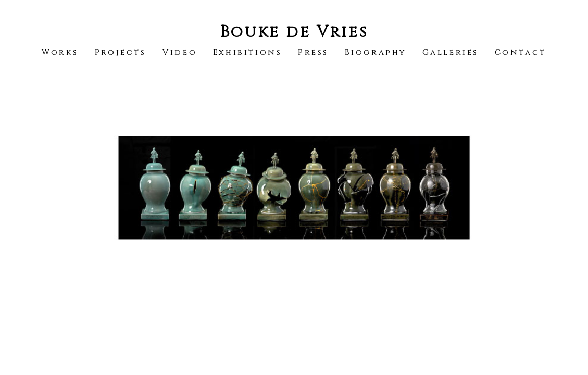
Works (60, 52)
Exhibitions (248, 52)
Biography (376, 52)
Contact (521, 52)
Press (313, 52)
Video (180, 52)
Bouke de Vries (294, 32)
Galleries (451, 52)
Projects (121, 52)
